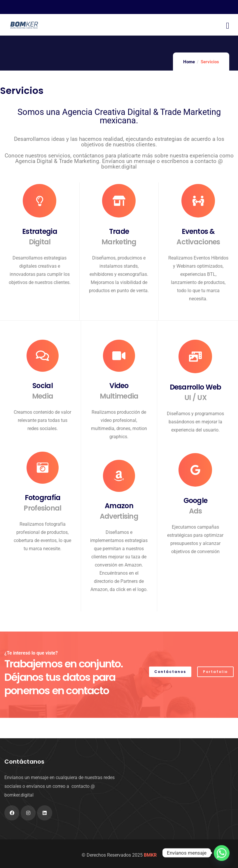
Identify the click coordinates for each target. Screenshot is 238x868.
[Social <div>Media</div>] (43, 356)
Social (43, 391)
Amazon (119, 511)
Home (189, 62)
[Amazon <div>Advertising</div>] (119, 476)
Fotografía (43, 503)
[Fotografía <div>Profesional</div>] (43, 468)
